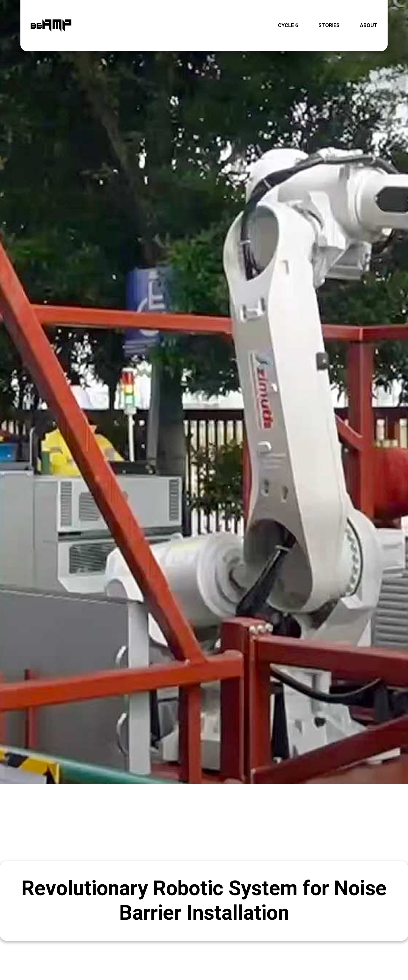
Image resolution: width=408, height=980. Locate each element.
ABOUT (369, 25)
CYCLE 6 (288, 25)
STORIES (329, 25)
